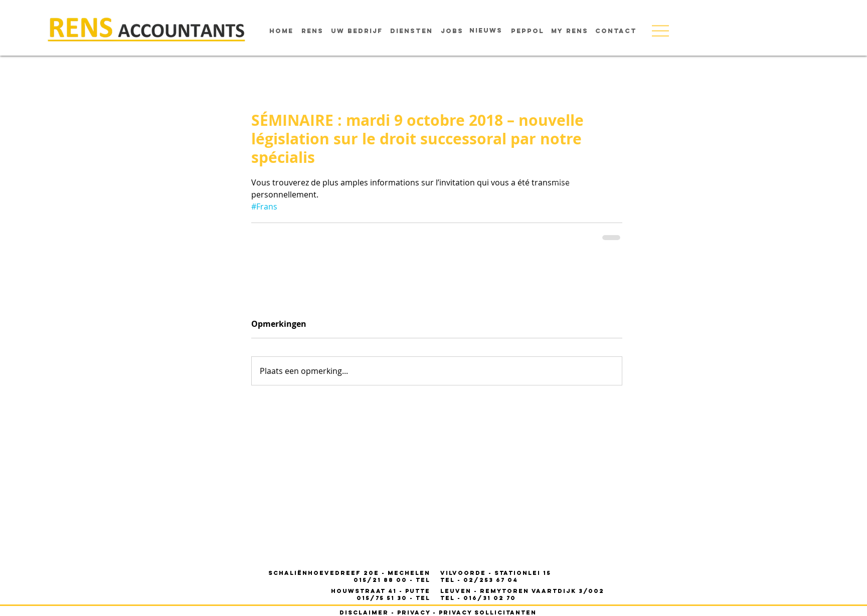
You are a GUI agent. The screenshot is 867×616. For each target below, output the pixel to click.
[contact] (616, 31)
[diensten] (411, 31)
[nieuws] (486, 31)
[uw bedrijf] (357, 31)
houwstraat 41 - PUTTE (381, 591)
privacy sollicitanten (488, 612)
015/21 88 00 (382, 580)
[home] (281, 31)
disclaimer (364, 612)
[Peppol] (528, 31)
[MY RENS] (570, 31)
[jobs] (452, 31)
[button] (660, 31)
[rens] (312, 31)
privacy (414, 612)
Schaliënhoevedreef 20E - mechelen (349, 573)
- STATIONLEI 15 (496, 573)
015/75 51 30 (383, 598)
